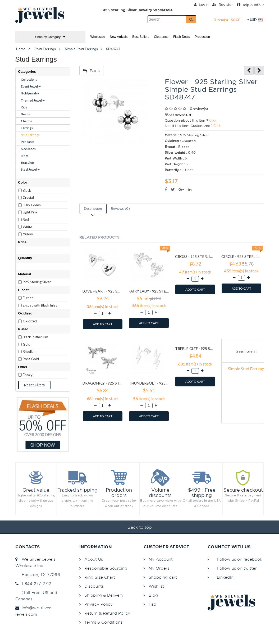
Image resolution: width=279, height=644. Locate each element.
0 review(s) (199, 109)
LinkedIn (225, 577)
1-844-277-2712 (33, 584)
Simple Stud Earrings (246, 369)
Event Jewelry (31, 86)
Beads (25, 114)
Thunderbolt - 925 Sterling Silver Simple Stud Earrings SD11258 (149, 383)
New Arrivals (119, 37)
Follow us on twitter (237, 568)
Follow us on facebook (239, 559)
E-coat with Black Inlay (40, 305)
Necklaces (28, 149)
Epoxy (28, 375)
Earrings (27, 128)
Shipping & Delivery (104, 595)
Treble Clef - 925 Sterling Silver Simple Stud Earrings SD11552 (195, 348)
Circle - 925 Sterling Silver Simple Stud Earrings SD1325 (241, 256)
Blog (153, 595)
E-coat (28, 298)
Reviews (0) (120, 209)
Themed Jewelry (33, 100)
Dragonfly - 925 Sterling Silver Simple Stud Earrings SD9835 (102, 383)
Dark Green (32, 205)
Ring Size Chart (100, 577)
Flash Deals (182, 37)
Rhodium (30, 351)
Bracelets (28, 163)
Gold (27, 344)
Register (223, 4)
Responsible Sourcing (106, 568)
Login (201, 4)
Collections (29, 79)
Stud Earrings (30, 135)
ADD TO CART (103, 324)
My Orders (159, 568)
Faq (152, 604)
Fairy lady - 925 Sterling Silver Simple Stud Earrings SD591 (149, 291)
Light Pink (30, 212)
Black (27, 190)
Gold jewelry (30, 93)
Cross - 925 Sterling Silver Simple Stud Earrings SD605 (195, 256)
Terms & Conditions (103, 622)
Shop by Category (50, 37)
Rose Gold (31, 359)
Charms (27, 121)
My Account (161, 559)
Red (26, 220)
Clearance (161, 37)
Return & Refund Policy (107, 613)
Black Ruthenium (35, 337)
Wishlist (156, 586)
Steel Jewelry (30, 169)
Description (93, 209)
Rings (25, 156)
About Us (94, 559)
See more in (246, 351)
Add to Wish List (178, 115)
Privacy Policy (99, 604)
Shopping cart (163, 577)
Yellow (28, 234)
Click (213, 120)
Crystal (28, 198)
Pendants (28, 142)
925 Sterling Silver (37, 282)
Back (91, 71)
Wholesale (98, 37)
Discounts (94, 586)
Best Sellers (141, 37)
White (27, 227)
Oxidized (30, 321)
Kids (24, 107)
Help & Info (250, 5)
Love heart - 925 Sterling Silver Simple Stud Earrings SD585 (102, 291)
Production (202, 37)
